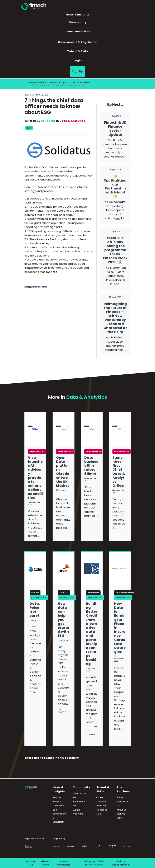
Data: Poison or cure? (35, 610)
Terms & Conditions (63, 863)
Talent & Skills (78, 51)
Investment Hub (78, 31)
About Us (122, 810)
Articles (35, 593)
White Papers (93, 593)
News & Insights (78, 15)
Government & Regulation (78, 42)
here (44, 287)
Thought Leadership (125, 593)
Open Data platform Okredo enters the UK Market (63, 472)
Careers (101, 797)
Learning (101, 806)
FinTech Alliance (37, 82)
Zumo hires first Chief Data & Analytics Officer (119, 472)
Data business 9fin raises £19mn (91, 466)
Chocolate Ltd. (121, 865)
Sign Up (77, 71)
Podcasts (64, 593)
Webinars (78, 814)
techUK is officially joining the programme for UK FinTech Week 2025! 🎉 (115, 250)
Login (77, 60)
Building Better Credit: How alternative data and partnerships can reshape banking (92, 634)
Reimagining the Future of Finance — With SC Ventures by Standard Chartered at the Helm (115, 318)
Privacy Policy (45, 863)
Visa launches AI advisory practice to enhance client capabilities (35, 478)
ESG (29, 128)
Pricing (120, 797)
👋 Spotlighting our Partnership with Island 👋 (115, 186)
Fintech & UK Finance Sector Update (115, 129)
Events (76, 810)
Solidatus (48, 121)
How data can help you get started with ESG (63, 620)
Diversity (101, 802)
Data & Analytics (81, 82)
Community (78, 22)
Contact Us (31, 863)
